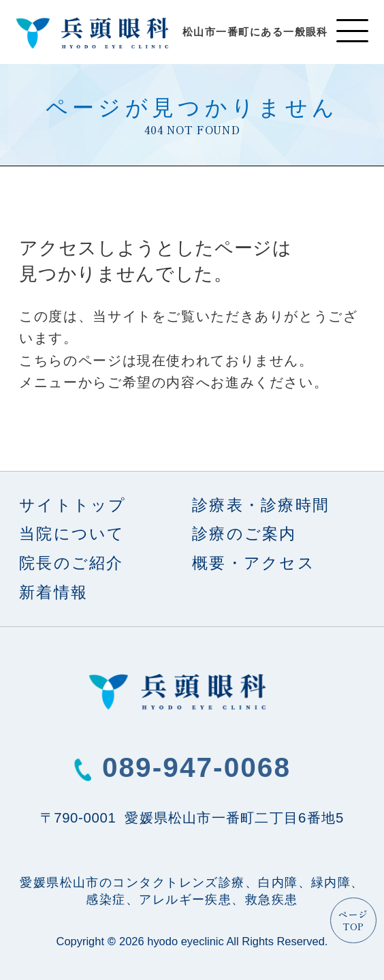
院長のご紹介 (71, 563)
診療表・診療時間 (261, 505)
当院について (72, 534)
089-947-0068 (196, 767)
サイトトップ (73, 505)
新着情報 (53, 593)
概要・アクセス (254, 563)
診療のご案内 (244, 534)
